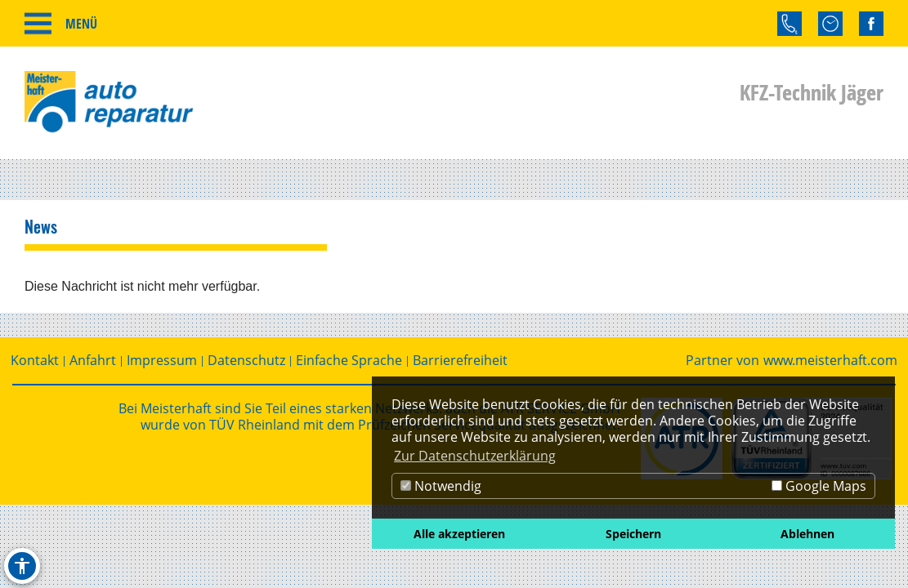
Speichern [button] (633, 534)
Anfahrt (93, 361)
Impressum (162, 361)
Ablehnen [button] (807, 534)
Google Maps (819, 486)
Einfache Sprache (349, 361)
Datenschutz (246, 361)
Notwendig (441, 486)
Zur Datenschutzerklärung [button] (475, 456)
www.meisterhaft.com (830, 361)
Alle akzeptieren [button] (459, 534)
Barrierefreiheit (460, 361)
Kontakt (35, 361)
